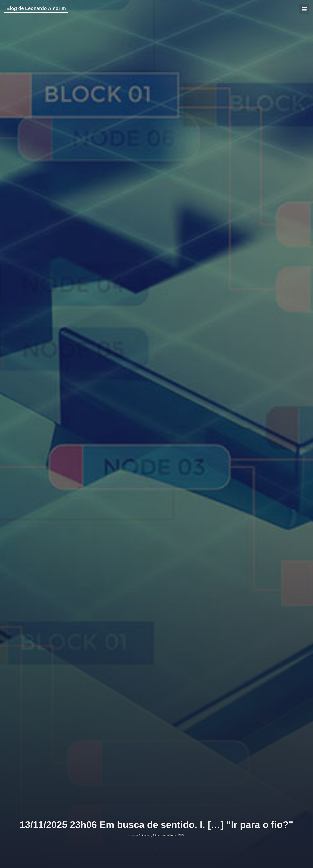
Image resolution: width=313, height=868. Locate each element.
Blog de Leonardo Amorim (36, 8)
